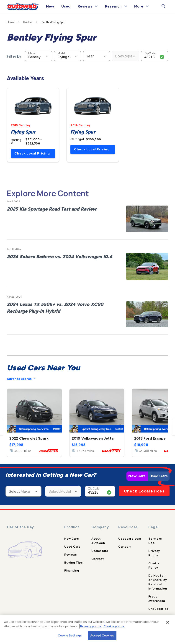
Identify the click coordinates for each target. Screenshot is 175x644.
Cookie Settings (70, 635)
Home (11, 22)
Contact (98, 559)
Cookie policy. (114, 626)
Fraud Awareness (157, 599)
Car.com (125, 546)
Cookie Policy (154, 565)
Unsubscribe (158, 609)
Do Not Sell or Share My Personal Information (158, 582)
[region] (87, 630)
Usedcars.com (130, 538)
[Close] (168, 622)
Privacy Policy (154, 553)
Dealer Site (100, 551)
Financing (72, 570)
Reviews (71, 554)
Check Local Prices (144, 491)
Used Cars (159, 476)
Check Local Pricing (32, 153)
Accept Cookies (102, 635)
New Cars (137, 476)
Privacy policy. (91, 626)
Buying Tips (73, 562)
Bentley (28, 22)
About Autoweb (98, 541)
